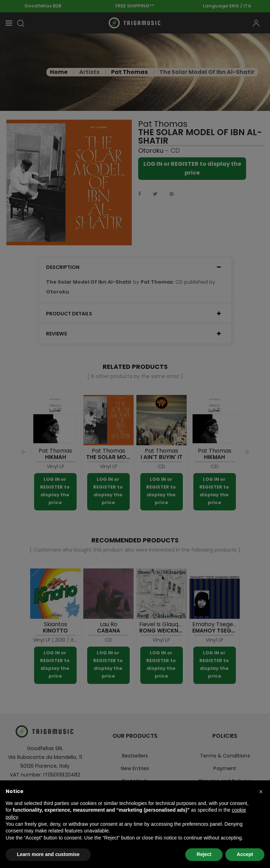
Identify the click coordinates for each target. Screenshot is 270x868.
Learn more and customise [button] (48, 854)
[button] (261, 792)
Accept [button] (245, 854)
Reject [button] (204, 854)
